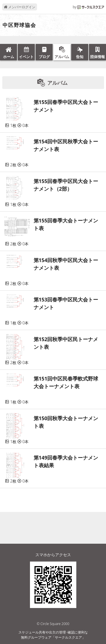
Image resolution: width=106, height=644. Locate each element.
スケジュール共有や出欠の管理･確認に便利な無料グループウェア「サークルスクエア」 (53, 635)
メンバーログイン (20, 7)
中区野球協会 (19, 25)
